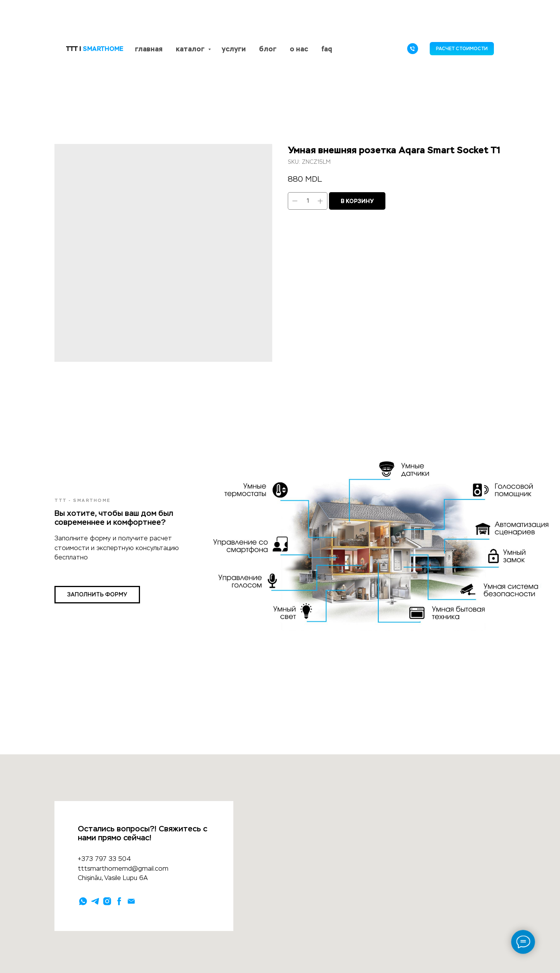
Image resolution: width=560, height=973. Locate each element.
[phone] (413, 49)
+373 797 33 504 (104, 859)
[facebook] (119, 901)
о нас (299, 49)
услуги (234, 49)
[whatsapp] (83, 901)
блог (268, 49)
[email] (131, 901)
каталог (191, 49)
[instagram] (107, 901)
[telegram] (95, 901)
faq (327, 49)
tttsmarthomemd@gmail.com (123, 869)
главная (149, 49)
